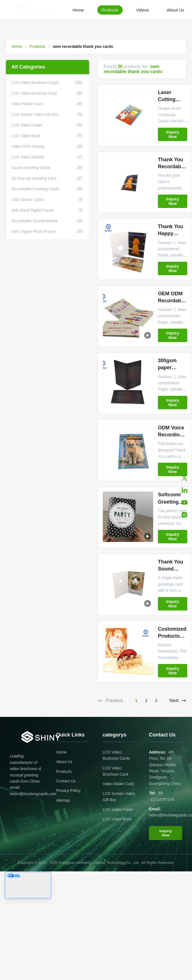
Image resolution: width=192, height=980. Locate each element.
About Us (176, 10)
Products (110, 10)
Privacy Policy (68, 790)
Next (178, 701)
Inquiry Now (173, 134)
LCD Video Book (117, 819)
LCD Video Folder (118, 810)
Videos (143, 10)
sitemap (63, 800)
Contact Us (66, 781)
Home (78, 10)
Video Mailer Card (118, 784)
